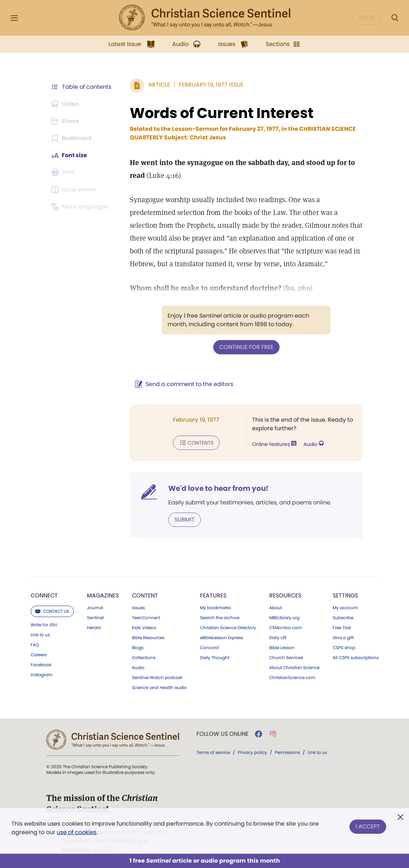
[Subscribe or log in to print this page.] (64, 173)
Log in (366, 18)
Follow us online (223, 734)
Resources (285, 595)
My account (345, 608)
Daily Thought (215, 658)
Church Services (286, 658)
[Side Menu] (14, 18)
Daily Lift (278, 638)
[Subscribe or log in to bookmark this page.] (72, 138)
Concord (209, 648)
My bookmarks (215, 608)
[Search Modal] (395, 18)
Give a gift (343, 638)
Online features (274, 444)
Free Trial (342, 628)
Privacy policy (252, 752)
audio (159, 688)
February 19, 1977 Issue (211, 85)
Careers (39, 655)
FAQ (35, 645)
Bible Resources (148, 638)
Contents (196, 443)
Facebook (41, 665)
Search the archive (220, 618)
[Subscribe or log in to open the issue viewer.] (75, 190)
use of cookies (76, 832)
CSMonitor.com (285, 628)
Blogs (138, 648)
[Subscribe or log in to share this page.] (66, 121)
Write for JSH (44, 625)
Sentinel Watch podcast (157, 678)
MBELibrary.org (284, 618)
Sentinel (95, 618)
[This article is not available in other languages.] (81, 207)
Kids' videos (144, 628)
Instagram (42, 675)
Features (213, 595)
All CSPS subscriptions (356, 658)
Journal (95, 608)
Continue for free (246, 347)
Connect (44, 595)
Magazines (103, 595)
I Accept (368, 826)
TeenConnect (146, 618)
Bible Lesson (282, 648)
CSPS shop (344, 648)
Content (145, 595)
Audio (314, 444)
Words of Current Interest (222, 113)
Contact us (52, 611)
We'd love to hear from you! (218, 488)
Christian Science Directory (228, 628)
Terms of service (213, 752)
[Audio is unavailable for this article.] (66, 104)
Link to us (40, 635)
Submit (185, 520)
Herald (94, 628)
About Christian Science (294, 668)
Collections (144, 658)
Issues (138, 608)
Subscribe (343, 618)
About (276, 608)
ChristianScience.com (292, 678)
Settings (345, 595)
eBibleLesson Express (222, 638)
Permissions (287, 752)
